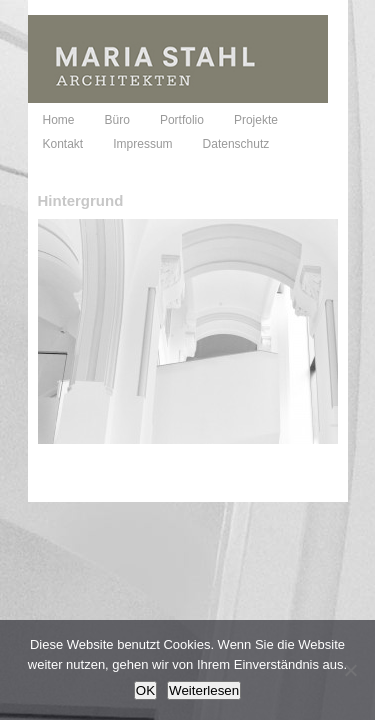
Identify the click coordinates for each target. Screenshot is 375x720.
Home (59, 120)
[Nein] (350, 670)
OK (145, 690)
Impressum (142, 144)
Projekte (256, 120)
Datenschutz (236, 144)
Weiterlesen (204, 690)
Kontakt (63, 144)
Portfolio (182, 120)
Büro (117, 120)
